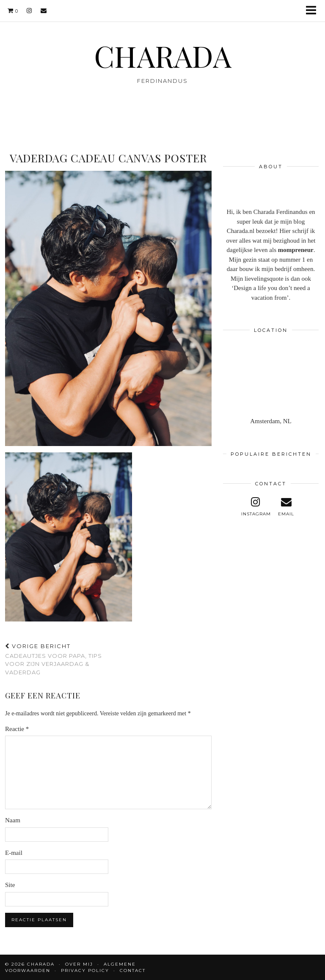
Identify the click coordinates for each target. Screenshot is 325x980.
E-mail (14, 853)
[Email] (44, 11)
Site (10, 885)
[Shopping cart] (13, 11)
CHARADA (163, 55)
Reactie (17, 729)
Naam (13, 820)
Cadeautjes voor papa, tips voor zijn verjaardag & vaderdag (57, 659)
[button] (314, 11)
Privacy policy (85, 970)
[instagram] (29, 11)
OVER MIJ (79, 964)
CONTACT (133, 970)
